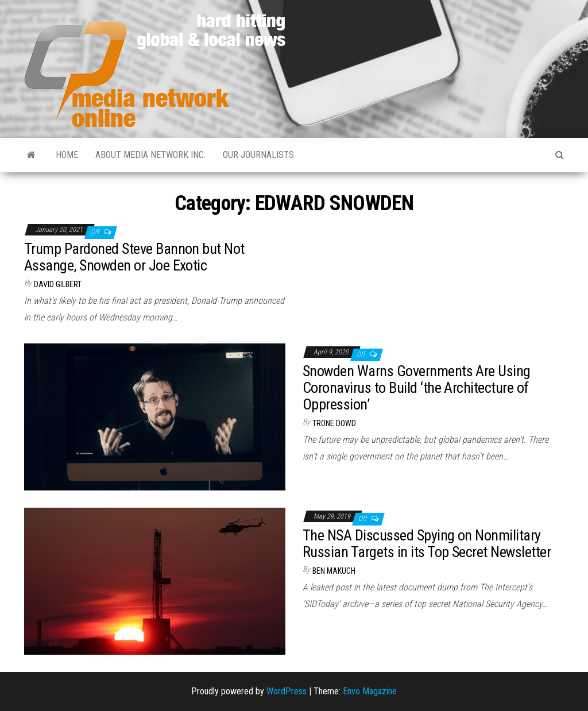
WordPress (287, 691)
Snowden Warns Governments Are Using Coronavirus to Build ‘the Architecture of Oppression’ (417, 387)
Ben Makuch (334, 571)
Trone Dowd (334, 423)
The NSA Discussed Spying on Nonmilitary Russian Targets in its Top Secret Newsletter (427, 544)
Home (67, 155)
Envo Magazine (370, 691)
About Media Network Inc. (150, 155)
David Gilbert (58, 284)
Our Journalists (258, 155)
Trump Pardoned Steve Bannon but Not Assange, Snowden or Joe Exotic (134, 257)
